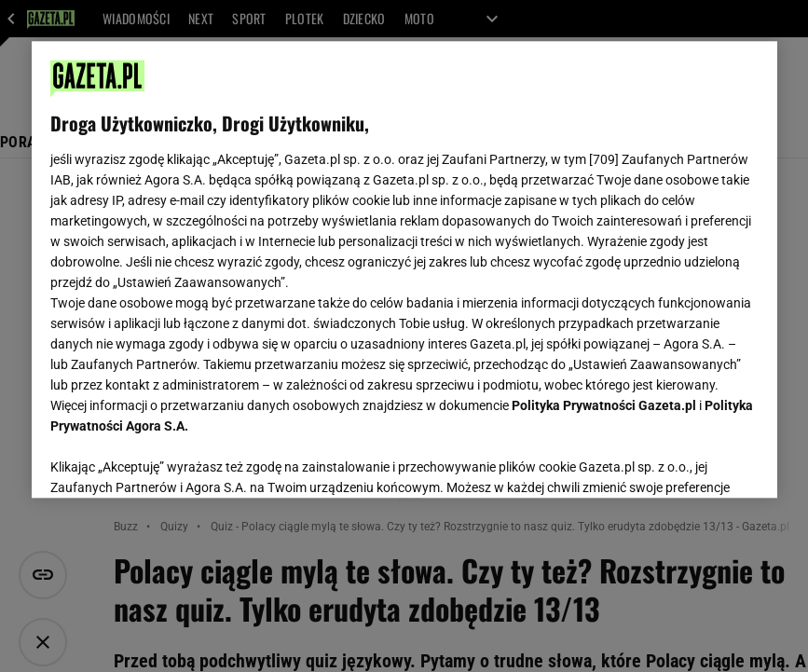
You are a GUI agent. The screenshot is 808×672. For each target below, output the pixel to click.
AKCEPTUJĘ (695, 461)
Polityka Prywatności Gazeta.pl (604, 405)
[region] (404, 269)
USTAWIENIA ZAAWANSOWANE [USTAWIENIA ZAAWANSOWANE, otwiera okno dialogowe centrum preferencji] (172, 460)
